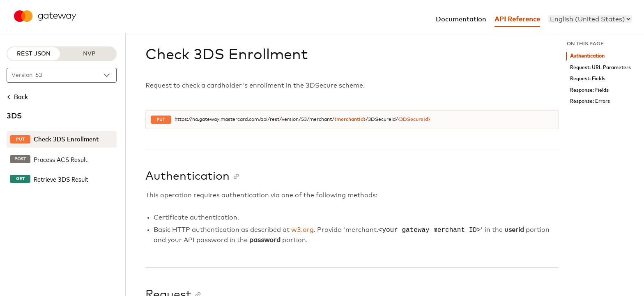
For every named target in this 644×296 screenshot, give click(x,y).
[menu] (590, 19)
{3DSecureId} (414, 120)
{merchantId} (350, 120)
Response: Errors (590, 101)
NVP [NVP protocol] (89, 54)
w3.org (302, 230)
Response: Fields (589, 90)
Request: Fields (588, 79)
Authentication (587, 56)
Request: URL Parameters (600, 68)
